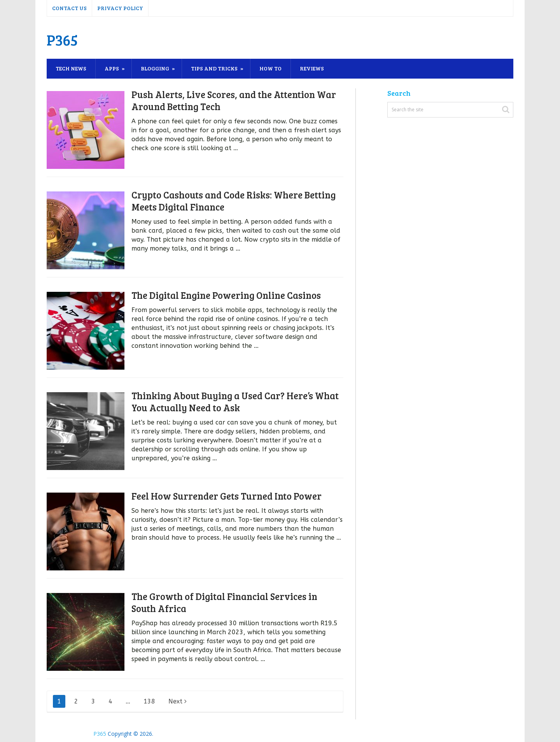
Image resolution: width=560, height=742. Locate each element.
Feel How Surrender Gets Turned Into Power (227, 496)
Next (178, 701)
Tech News (71, 68)
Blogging (155, 68)
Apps (112, 68)
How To (270, 68)
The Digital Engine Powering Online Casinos (226, 295)
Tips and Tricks (214, 68)
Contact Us (69, 8)
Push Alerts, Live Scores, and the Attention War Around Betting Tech (234, 100)
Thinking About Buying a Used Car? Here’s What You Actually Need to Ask (235, 402)
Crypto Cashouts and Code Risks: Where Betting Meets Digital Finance (234, 201)
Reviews (312, 68)
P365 (62, 40)
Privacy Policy (120, 8)
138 (149, 701)
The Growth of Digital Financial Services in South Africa (224, 602)
